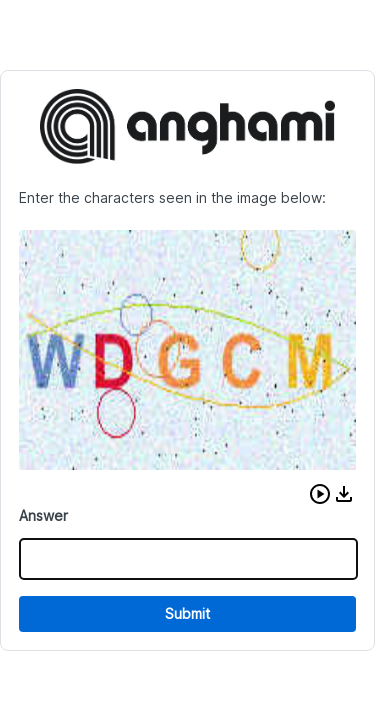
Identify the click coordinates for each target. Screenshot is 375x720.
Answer (43, 515)
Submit (187, 613)
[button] (320, 494)
